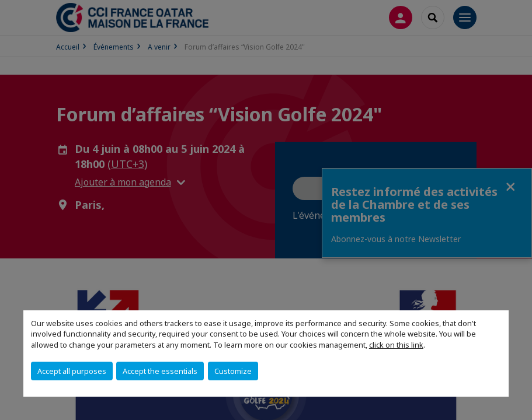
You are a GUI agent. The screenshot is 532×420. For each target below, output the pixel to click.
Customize (233, 371)
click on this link (396, 345)
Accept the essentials (160, 371)
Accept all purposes (72, 371)
